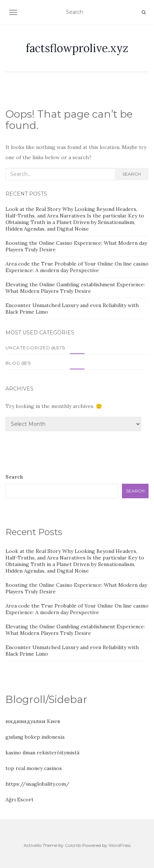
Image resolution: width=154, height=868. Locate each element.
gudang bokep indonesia (35, 737)
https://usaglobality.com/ (37, 784)
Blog (13, 363)
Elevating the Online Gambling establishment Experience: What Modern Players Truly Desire (75, 288)
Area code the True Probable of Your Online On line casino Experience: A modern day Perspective (77, 267)
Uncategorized (28, 348)
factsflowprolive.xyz (77, 48)
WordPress (120, 845)
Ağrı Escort (19, 800)
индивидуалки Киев (33, 721)
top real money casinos (34, 768)
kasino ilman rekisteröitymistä (42, 753)
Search (132, 174)
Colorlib (73, 845)
